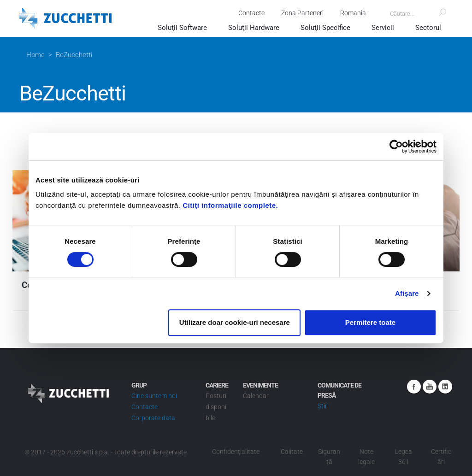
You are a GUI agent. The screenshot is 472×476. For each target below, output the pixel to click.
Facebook (414, 387)
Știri (323, 406)
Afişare (407, 293)
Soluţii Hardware (254, 28)
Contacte (251, 13)
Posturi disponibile (216, 407)
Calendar (256, 396)
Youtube (430, 387)
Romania (352, 13)
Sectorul (428, 28)
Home (35, 55)
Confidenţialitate (236, 452)
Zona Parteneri (301, 13)
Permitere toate (370, 322)
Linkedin (445, 387)
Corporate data (153, 418)
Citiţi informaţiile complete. (230, 205)
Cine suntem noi (154, 396)
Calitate (292, 452)
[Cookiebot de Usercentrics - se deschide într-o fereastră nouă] (396, 147)
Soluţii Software (182, 28)
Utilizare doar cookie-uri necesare (235, 322)
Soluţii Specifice (325, 28)
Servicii (383, 28)
